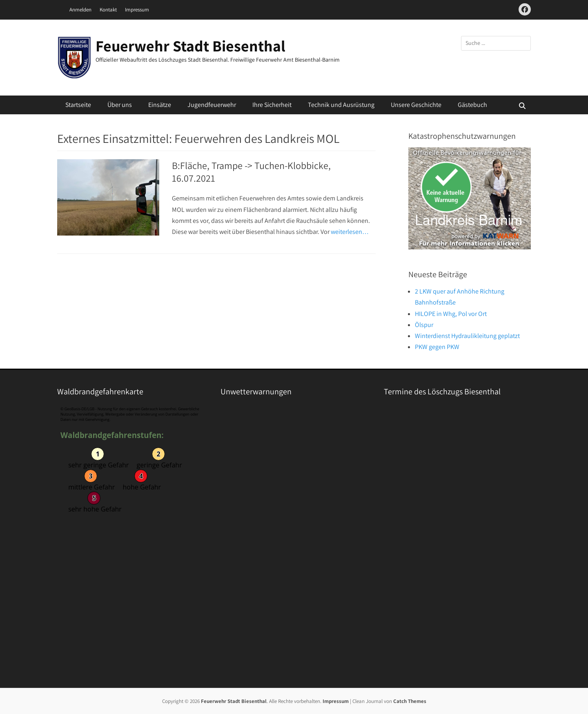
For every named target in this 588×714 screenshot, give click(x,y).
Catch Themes (410, 701)
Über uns (120, 105)
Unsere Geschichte (416, 105)
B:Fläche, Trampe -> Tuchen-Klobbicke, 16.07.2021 (251, 172)
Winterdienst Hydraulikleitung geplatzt (467, 336)
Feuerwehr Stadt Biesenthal (190, 46)
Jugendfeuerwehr (212, 105)
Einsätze (160, 105)
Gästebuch (472, 105)
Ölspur (424, 325)
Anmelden (80, 10)
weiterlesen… (350, 232)
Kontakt (108, 10)
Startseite (78, 105)
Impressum (137, 10)
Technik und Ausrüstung (341, 105)
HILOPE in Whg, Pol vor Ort (451, 314)
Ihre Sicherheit (272, 105)
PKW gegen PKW (437, 347)
